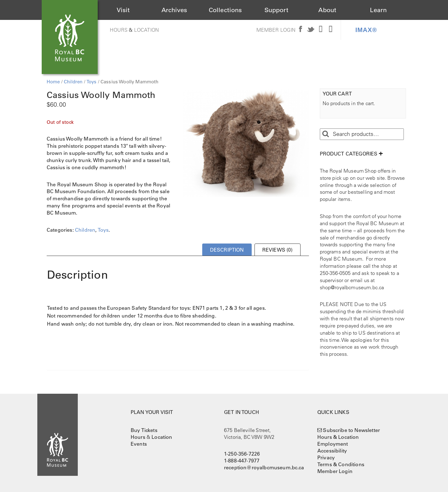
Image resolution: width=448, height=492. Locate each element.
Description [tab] (227, 250)
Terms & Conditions (341, 464)
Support (276, 10)
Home (53, 82)
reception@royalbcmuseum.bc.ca (264, 467)
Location (147, 30)
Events (139, 444)
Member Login (276, 30)
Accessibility (332, 451)
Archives (174, 10)
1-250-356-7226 (242, 454)
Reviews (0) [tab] (278, 250)
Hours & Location (338, 437)
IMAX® (366, 30)
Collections (225, 10)
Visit (123, 10)
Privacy (326, 457)
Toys (92, 82)
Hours (119, 30)
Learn (378, 10)
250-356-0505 (335, 273)
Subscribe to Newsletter (351, 430)
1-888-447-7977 (242, 461)
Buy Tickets (144, 430)
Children (73, 82)
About (327, 10)
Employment (333, 444)
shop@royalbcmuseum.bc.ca (352, 287)
